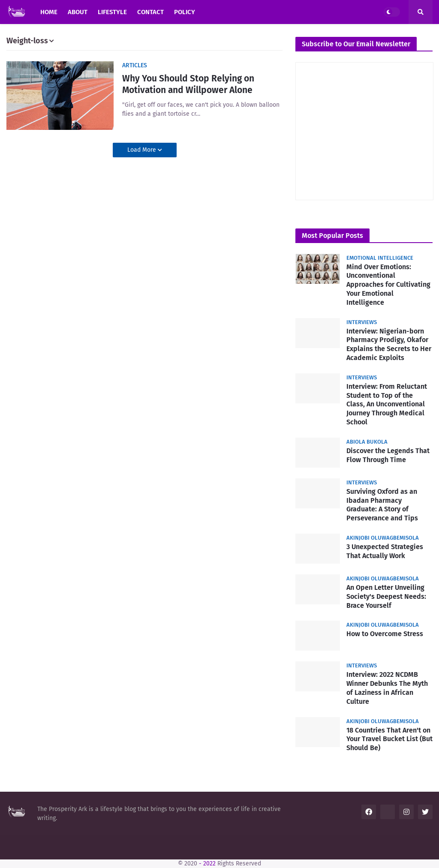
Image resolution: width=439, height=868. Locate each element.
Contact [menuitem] (150, 12)
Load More (143, 150)
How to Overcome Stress (385, 634)
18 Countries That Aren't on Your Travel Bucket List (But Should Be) (389, 739)
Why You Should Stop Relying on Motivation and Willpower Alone (188, 84)
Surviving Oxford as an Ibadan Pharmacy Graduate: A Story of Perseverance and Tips (382, 505)
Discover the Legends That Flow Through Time (388, 455)
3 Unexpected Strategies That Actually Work (385, 551)
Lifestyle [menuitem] (112, 12)
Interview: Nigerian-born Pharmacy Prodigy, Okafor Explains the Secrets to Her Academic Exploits (389, 344)
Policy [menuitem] (185, 12)
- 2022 (207, 863)
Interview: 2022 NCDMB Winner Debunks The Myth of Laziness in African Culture (387, 688)
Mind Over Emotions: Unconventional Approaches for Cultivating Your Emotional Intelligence (388, 285)
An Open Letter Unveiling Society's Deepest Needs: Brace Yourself (386, 596)
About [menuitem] (78, 12)
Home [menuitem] (49, 12)
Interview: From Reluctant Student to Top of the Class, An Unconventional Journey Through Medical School (387, 404)
